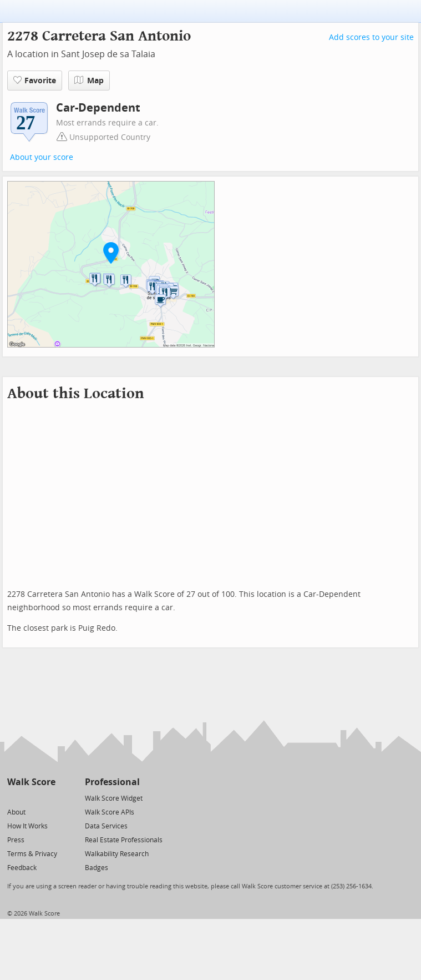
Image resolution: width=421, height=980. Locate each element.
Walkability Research (117, 854)
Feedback (22, 868)
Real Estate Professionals (124, 840)
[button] (111, 253)
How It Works (27, 826)
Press (16, 840)
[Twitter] (14, 798)
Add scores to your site (371, 37)
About (16, 812)
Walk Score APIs (110, 812)
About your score (42, 157)
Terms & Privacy (32, 854)
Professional (112, 782)
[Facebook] (31, 798)
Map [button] (89, 81)
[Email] (48, 798)
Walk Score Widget (114, 798)
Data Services (106, 826)
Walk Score (31, 782)
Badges (97, 868)
